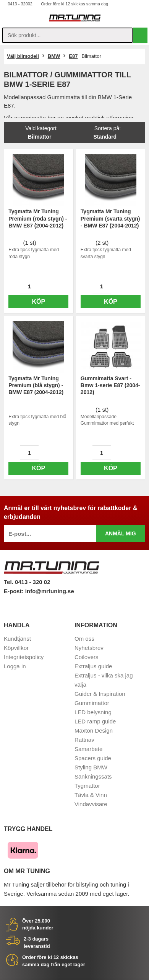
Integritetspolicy (24, 657)
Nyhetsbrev (89, 648)
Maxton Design (94, 731)
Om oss (84, 639)
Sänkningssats (93, 776)
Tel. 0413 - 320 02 (27, 582)
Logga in (15, 666)
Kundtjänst (17, 639)
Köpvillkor (16, 648)
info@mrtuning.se (50, 591)
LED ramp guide (95, 721)
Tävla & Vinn (91, 795)
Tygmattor (87, 786)
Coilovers (87, 657)
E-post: (15, 591)
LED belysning (93, 712)
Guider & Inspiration (100, 694)
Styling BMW (91, 767)
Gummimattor (92, 703)
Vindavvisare (91, 804)
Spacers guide (93, 758)
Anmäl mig (121, 533)
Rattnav (84, 740)
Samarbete (88, 749)
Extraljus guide (93, 666)
